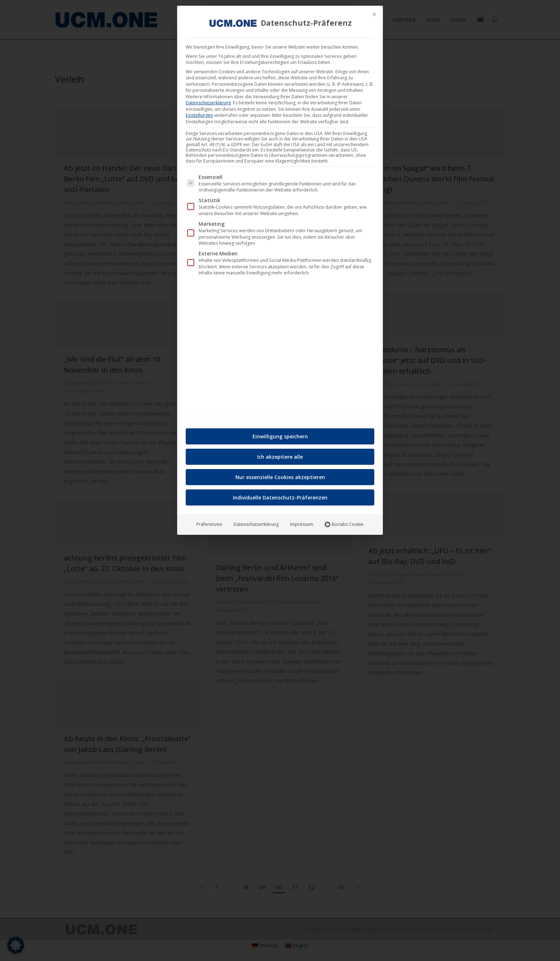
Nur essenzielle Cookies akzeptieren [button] (280, 475)
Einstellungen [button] (199, 113)
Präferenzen (209, 522)
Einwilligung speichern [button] (280, 434)
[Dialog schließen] (374, 12)
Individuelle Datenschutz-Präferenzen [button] (280, 495)
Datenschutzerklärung (208, 101)
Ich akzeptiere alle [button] (280, 455)
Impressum (302, 522)
